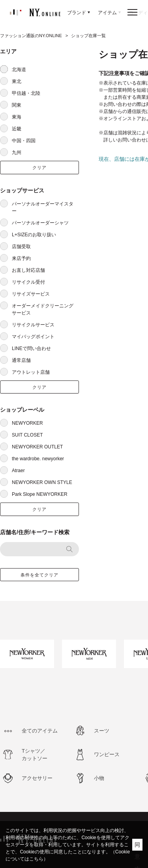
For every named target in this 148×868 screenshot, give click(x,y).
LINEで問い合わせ (31, 348)
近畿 (17, 129)
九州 (17, 153)
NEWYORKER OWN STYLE (42, 482)
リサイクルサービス (33, 325)
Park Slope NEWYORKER (40, 494)
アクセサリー (37, 778)
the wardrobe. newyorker (38, 459)
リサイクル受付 (28, 282)
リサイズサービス (31, 294)
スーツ (102, 731)
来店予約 (21, 258)
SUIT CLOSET (27, 435)
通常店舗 (21, 360)
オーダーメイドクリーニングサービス (43, 309)
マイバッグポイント (33, 337)
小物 (99, 778)
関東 (17, 105)
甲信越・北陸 (26, 93)
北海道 (19, 70)
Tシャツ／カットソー (35, 755)
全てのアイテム (40, 731)
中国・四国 (24, 141)
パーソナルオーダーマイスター (43, 207)
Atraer (18, 471)
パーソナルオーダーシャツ (40, 223)
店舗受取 (21, 247)
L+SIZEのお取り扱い (34, 235)
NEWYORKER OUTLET (37, 447)
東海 (17, 117)
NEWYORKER (27, 423)
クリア (39, 168)
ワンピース (107, 754)
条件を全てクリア (40, 575)
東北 (17, 81)
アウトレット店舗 (31, 372)
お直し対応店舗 (28, 270)
